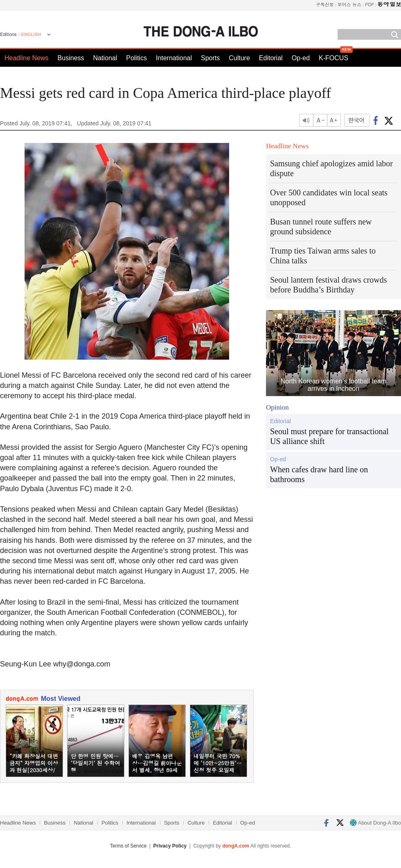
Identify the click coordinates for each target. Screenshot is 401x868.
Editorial (271, 58)
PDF (369, 4)
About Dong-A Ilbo (375, 823)
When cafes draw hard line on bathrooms (319, 474)
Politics (136, 58)
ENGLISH (31, 34)
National (105, 58)
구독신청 (325, 4)
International (174, 58)
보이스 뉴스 (350, 4)
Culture (239, 58)
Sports (210, 58)
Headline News (27, 58)
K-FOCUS (333, 58)
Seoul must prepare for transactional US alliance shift (329, 436)
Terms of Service (128, 846)
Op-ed (301, 58)
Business (71, 58)
